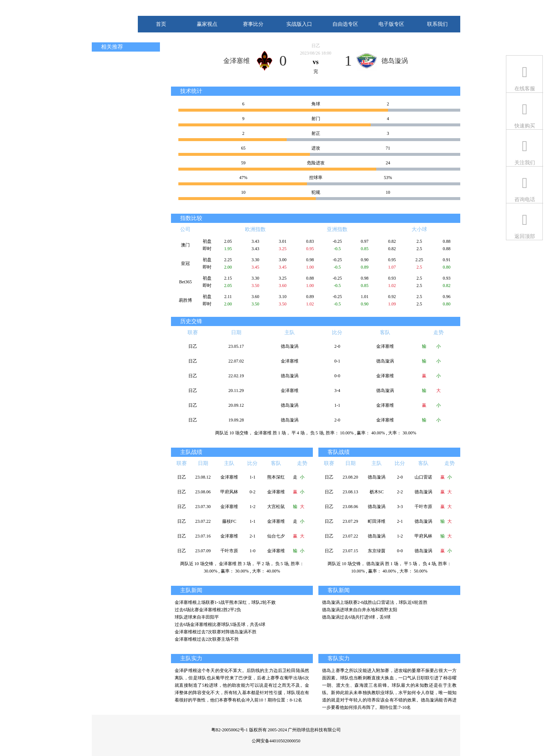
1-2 (252, 507)
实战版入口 (299, 24)
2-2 (400, 492)
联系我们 (437, 24)
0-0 (337, 376)
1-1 (337, 405)
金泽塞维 (237, 61)
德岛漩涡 (395, 61)
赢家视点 (207, 24)
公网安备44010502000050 (276, 741)
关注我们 (525, 163)
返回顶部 (525, 236)
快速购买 (525, 126)
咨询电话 (525, 199)
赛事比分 (253, 24)
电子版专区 (391, 24)
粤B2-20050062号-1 (230, 730)
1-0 (252, 551)
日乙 (316, 46)
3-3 (400, 507)
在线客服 (525, 89)
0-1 (337, 361)
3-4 (337, 391)
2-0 (337, 346)
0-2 (252, 492)
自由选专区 (345, 24)
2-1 (252, 536)
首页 (161, 24)
